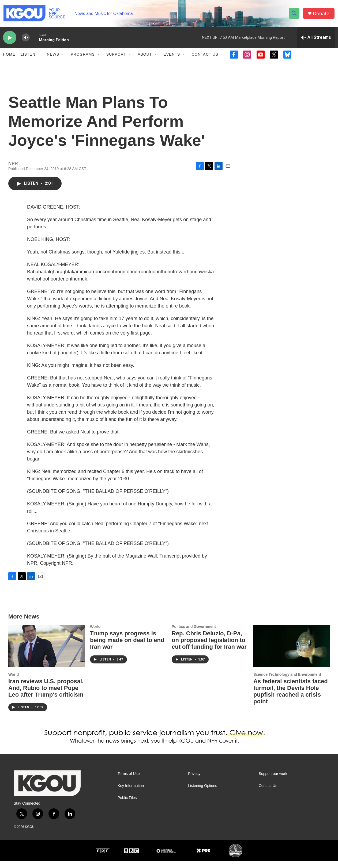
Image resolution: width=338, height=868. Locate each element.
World (14, 681)
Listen (28, 56)
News (53, 56)
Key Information (131, 792)
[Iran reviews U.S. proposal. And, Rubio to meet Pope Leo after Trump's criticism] (46, 653)
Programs (83, 56)
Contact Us (205, 56)
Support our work (273, 780)
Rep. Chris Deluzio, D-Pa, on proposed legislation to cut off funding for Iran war (209, 647)
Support (116, 56)
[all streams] (316, 39)
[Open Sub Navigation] (39, 56)
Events (172, 56)
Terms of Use (129, 780)
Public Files (127, 804)
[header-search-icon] (294, 14)
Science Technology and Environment (287, 681)
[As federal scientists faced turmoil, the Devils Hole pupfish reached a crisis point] (292, 653)
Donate (321, 14)
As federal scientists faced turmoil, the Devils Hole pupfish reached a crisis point (291, 698)
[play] (10, 39)
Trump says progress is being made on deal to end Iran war (127, 647)
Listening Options (202, 792)
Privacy (194, 780)
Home (9, 56)
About (145, 56)
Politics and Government (194, 633)
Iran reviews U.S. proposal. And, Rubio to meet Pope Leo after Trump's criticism (46, 695)
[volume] (26, 39)
